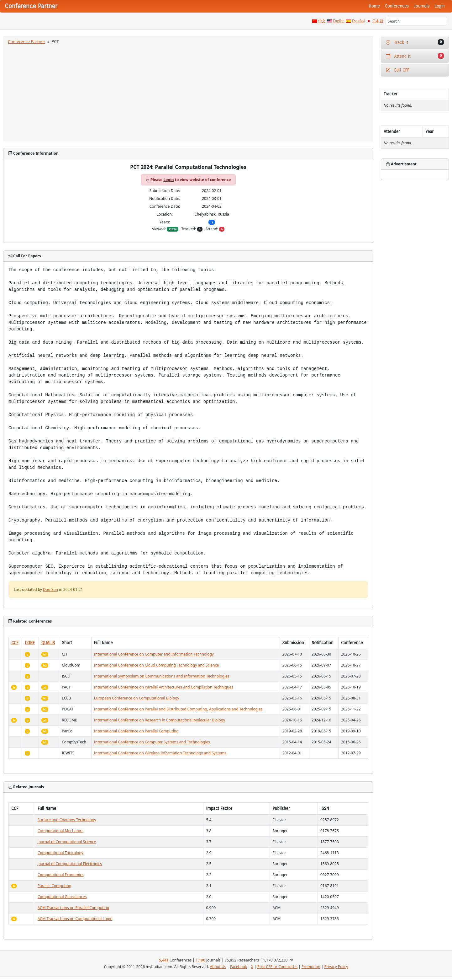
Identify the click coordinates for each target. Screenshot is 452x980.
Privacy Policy (336, 967)
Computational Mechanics (61, 831)
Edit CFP (398, 70)
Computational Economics (61, 875)
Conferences (397, 6)
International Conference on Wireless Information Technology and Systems (160, 753)
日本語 (378, 21)
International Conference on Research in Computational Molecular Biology (160, 720)
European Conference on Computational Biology (137, 698)
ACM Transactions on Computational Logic (75, 919)
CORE (30, 643)
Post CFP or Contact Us (277, 967)
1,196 (200, 960)
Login (440, 6)
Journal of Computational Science (67, 842)
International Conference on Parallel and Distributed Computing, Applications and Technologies (178, 709)
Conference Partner (26, 41)
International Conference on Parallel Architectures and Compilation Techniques (164, 687)
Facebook (239, 967)
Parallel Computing (55, 886)
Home (374, 6)
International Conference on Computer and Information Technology (154, 654)
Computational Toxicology (60, 853)
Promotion (311, 967)
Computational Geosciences (62, 897)
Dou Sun (50, 589)
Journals (422, 6)
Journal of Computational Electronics (70, 864)
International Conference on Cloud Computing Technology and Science (157, 665)
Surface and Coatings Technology (67, 820)
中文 (322, 21)
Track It (415, 42)
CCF (15, 643)
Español (358, 21)
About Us (218, 967)
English (339, 21)
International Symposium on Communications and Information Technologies (162, 676)
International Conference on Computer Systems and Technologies (152, 742)
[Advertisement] (188, 92)
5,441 (164, 960)
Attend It (415, 56)
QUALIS (48, 643)
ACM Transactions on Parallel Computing (74, 908)
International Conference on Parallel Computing (136, 731)
